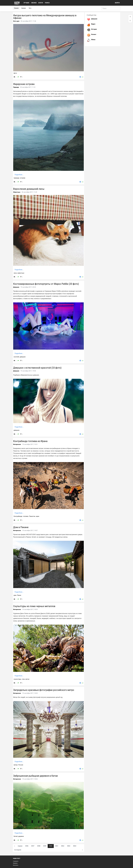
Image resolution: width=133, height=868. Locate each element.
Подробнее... (19, 175)
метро (16, 765)
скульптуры (18, 679)
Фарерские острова (24, 84)
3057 (33, 846)
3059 (45, 846)
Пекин (19, 595)
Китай (16, 836)
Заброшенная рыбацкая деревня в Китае (36, 776)
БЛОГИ (41, 3)
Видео (93, 24)
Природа (16, 87)
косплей (16, 357)
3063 (69, 846)
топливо (26, 516)
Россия (21, 765)
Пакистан (32, 516)
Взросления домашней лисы (29, 189)
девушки (23, 357)
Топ (30, 8)
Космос (94, 34)
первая (20, 846)
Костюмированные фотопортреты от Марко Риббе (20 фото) (46, 284)
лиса (15, 273)
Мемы (93, 40)
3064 (75, 846)
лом (23, 679)
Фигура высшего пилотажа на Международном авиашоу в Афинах (45, 17)
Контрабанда (18, 516)
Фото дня (16, 21)
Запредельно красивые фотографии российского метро (44, 690)
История (94, 29)
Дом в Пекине (21, 527)
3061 (57, 846)
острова (22, 178)
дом (15, 595)
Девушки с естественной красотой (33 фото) (37, 368)
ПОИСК (47, 3)
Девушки (16, 287)
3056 (27, 846)
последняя (18, 850)
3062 (63, 846)
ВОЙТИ (117, 3)
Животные (17, 192)
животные (21, 273)
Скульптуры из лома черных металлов (34, 606)
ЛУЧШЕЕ (26, 3)
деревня (21, 836)
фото (15, 73)
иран (38, 516)
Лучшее (16, 8)
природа (16, 178)
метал (27, 679)
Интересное (17, 444)
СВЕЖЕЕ (34, 3)
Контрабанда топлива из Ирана (30, 441)
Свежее (24, 8)
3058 (39, 846)
